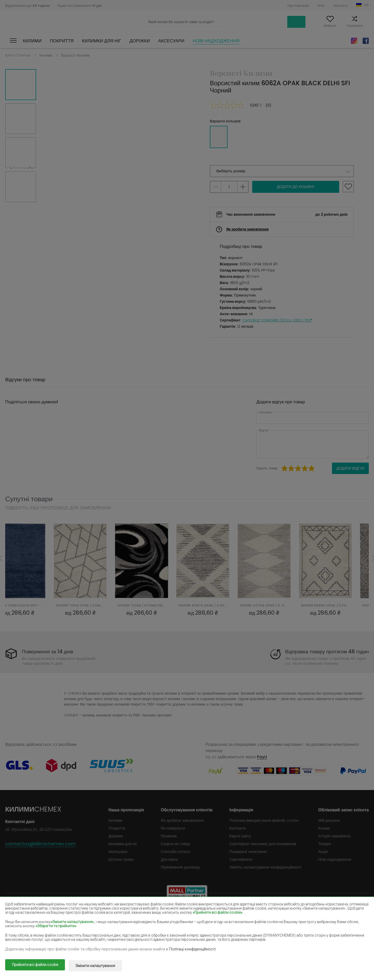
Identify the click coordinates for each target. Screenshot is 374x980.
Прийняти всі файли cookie (35, 966)
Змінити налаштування (100, 966)
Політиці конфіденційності (193, 951)
